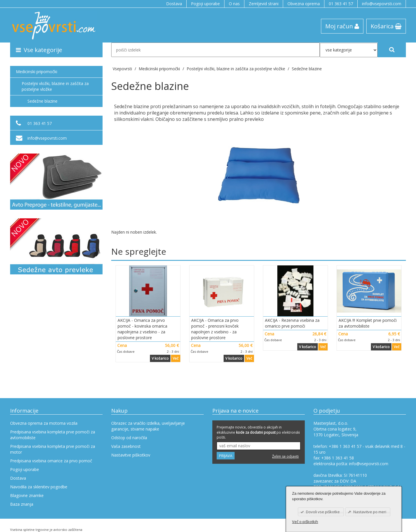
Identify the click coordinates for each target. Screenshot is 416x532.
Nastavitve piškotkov (131, 455)
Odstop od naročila (129, 438)
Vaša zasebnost (126, 446)
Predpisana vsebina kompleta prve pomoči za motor (53, 449)
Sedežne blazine (307, 69)
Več (176, 358)
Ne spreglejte (139, 251)
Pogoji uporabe (205, 4)
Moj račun (342, 26)
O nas (234, 4)
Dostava (174, 4)
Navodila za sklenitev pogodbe (39, 487)
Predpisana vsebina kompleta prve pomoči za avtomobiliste (53, 435)
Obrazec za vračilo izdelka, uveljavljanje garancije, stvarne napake (148, 426)
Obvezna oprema (304, 4)
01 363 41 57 (341, 4)
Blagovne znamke (27, 495)
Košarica (386, 26)
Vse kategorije (39, 50)
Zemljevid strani (264, 4)
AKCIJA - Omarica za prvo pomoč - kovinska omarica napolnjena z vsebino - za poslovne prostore (142, 329)
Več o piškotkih (305, 522)
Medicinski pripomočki (37, 72)
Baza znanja (22, 504)
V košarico (160, 358)
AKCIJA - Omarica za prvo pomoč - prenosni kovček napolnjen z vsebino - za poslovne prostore (215, 329)
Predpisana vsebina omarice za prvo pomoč (51, 461)
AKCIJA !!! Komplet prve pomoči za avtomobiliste (368, 323)
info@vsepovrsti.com (382, 4)
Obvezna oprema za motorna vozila (44, 423)
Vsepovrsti (123, 69)
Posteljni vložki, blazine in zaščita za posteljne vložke (55, 86)
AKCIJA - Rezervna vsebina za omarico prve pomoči (292, 323)
